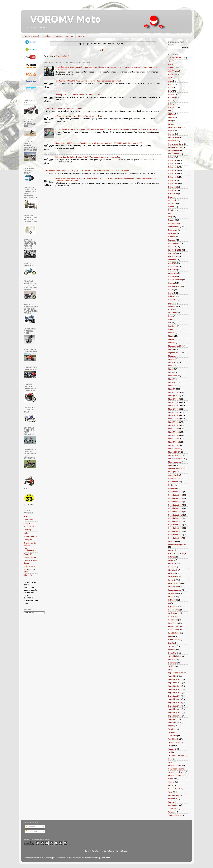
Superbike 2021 (175, 709)
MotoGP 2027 (174, 445)
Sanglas (171, 643)
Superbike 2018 (175, 699)
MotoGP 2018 (174, 415)
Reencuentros (174, 610)
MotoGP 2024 (174, 435)
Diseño (171, 207)
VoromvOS (173, 799)
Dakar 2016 (173, 170)
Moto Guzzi (173, 362)
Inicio (103, 50)
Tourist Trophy (174, 742)
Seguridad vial (174, 656)
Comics (171, 134)
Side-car (172, 659)
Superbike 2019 (175, 703)
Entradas (30, 827)
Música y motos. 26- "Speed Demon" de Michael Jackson (79, 116)
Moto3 (171, 372)
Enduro (171, 220)
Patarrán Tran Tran (176, 553)
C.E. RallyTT (173, 107)
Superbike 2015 (175, 689)
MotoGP (172, 389)
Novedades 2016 (175, 502)
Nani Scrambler (30, 557)
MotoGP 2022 (174, 429)
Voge (170, 785)
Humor (171, 293)
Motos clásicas (174, 455)
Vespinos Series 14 (176, 775)
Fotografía (173, 253)
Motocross (173, 376)
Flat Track (172, 247)
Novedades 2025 (175, 531)
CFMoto (171, 114)
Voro (170, 792)
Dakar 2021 (173, 187)
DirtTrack (172, 203)
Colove (171, 131)
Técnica (58, 36)
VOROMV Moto (63, 19)
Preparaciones (174, 587)
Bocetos (70, 36)
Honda (171, 290)
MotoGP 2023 (174, 432)
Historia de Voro (175, 286)
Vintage (171, 782)
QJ (169, 603)
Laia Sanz (172, 313)
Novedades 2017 (175, 505)
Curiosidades (174, 154)
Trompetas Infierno (176, 756)
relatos (171, 616)
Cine (170, 121)
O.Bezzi (172, 541)
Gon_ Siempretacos (30, 550)
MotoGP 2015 (174, 406)
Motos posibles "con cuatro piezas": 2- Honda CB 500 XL (79, 95)
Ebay (170, 217)
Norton (171, 485)
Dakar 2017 (173, 174)
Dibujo (171, 197)
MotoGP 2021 (174, 425)
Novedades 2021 (175, 518)
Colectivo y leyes (175, 127)
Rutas (171, 636)
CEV (170, 111)
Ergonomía (173, 230)
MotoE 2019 (173, 382)
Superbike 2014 (175, 686)
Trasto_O (172, 749)
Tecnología (173, 732)
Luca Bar (172, 326)
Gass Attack (29, 520)
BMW (170, 91)
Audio (171, 84)
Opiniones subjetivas (177, 545)
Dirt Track (172, 200)
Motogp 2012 (174, 396)
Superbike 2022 (175, 712)
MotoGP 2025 (174, 439)
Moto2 (171, 369)
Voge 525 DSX (174, 789)
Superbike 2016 (175, 693)
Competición (173, 141)
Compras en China (176, 144)
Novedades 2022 (175, 521)
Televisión (173, 736)
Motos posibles (175, 462)
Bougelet (172, 97)
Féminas (172, 240)
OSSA (171, 550)
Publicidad (172, 600)
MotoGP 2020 (174, 422)
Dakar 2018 (173, 177)
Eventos (172, 237)
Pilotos (171, 573)
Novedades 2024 (175, 528)
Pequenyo (28, 530)
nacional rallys (174, 475)
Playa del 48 (29, 526)
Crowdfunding (174, 150)
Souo (170, 669)
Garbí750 (172, 263)
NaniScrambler (174, 478)
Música (171, 465)
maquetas (172, 339)
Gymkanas (173, 276)
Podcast (172, 580)
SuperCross (173, 719)
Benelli (171, 88)
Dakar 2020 (173, 184)
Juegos (171, 303)
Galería (81, 36)
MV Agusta (173, 472)
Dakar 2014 (173, 164)
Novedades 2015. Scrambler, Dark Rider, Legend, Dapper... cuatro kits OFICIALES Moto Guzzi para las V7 (99, 143)
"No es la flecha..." (176, 58)
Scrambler (172, 653)
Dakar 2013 (173, 160)
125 (170, 61)
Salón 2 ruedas (174, 640)
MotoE (171, 379)
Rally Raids (173, 606)
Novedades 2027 (175, 538)
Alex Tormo (173, 71)
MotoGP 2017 (174, 412)
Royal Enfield (174, 633)
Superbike (173, 676)
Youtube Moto (174, 815)
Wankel (171, 802)
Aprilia (171, 78)
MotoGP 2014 (174, 402)
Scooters (172, 650)
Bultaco (171, 104)
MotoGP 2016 (174, 409)
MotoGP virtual (174, 449)
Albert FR (28, 575)
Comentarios (32, 831)
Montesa (172, 359)
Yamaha (171, 812)
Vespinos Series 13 (176, 772)
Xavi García (173, 809)
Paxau (26, 516)
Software (172, 663)
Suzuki (171, 726)
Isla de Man (173, 300)
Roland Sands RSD (176, 626)
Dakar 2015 (173, 167)
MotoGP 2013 (174, 399)
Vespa (171, 762)
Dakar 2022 (173, 190)
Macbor (171, 333)
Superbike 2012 (175, 679)
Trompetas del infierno (30, 544)
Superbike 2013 (175, 683)
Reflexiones (173, 613)
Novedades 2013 (175, 492)
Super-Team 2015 (176, 673)
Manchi (171, 336)
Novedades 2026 (175, 535)
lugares (171, 329)
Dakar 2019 (173, 180)
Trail (170, 746)
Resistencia (173, 620)
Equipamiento (174, 227)
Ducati (171, 210)
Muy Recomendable (176, 468)
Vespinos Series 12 (176, 769)
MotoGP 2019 (174, 419)
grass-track (173, 273)
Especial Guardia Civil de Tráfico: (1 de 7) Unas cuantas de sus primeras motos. (88, 157)
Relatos (47, 36)
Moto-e (171, 366)
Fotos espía (173, 256)
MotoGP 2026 (174, 442)
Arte (170, 81)
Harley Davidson (175, 280)
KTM (170, 309)
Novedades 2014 (175, 495)
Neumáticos (173, 482)
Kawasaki (172, 306)
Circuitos (172, 124)
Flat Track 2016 (175, 250)
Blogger (124, 851)
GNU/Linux (173, 270)
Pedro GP (28, 554)
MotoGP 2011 (174, 392)
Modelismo (173, 356)
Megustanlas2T (31, 536)
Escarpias (28, 540)
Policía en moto (175, 583)
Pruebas (172, 597)
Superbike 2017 (175, 696)
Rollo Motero (29, 566)
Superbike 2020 (175, 706)
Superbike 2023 (175, 716)
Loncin (171, 319)
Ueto (26, 533)
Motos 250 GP (174, 452)
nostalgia (172, 488)
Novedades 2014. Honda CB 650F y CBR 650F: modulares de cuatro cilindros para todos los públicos (87, 171)
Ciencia (171, 117)
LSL (170, 323)
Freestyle (172, 260)
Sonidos (172, 666)
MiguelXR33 (173, 353)
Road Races (173, 623)
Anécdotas (173, 74)
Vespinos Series (175, 765)
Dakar (171, 157)
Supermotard (174, 722)
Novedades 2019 (175, 512)
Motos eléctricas (175, 459)
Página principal (31, 36)
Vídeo (171, 779)
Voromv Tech (174, 795)
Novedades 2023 (175, 525)
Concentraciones (175, 147)
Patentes (172, 557)
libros (171, 316)
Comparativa (173, 137)
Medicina (172, 343)
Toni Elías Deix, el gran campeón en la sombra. (64, 108)
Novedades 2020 (175, 515)
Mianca (27, 523)
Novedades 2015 (175, 498)
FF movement (174, 243)
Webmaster (173, 805)
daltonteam (173, 194)
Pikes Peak (173, 570)
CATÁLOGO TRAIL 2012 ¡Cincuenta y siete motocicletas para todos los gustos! (88, 81)
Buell (170, 101)
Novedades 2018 (175, 508)
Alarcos (171, 64)
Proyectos (173, 593)
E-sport (171, 213)
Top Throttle (174, 739)
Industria (172, 296)
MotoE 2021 (173, 386)
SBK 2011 (172, 646)
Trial (170, 752)
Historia (171, 283)
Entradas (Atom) (62, 56)
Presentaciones (175, 590)
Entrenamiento (174, 223)
